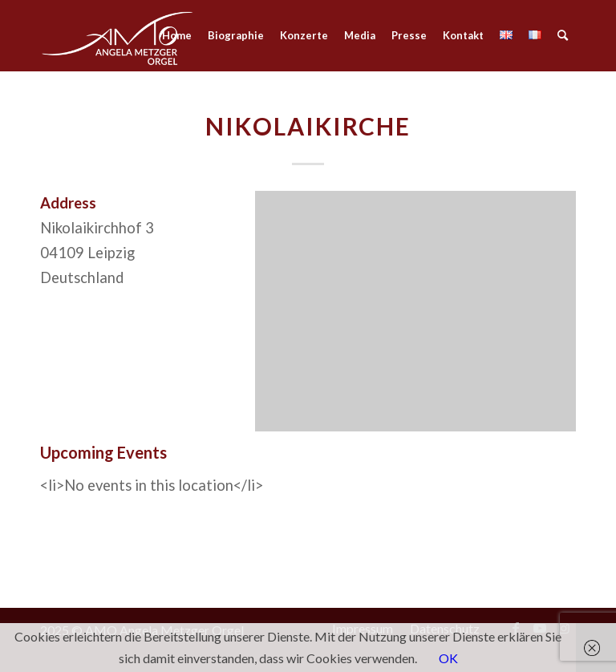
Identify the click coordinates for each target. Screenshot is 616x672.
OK (448, 658)
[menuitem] (177, 35)
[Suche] (563, 35)
